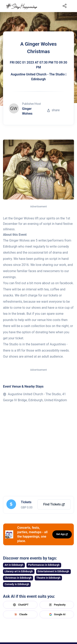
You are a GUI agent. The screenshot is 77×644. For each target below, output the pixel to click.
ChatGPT (20, 605)
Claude (20, 614)
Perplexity (57, 605)
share (53, 110)
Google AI (57, 614)
